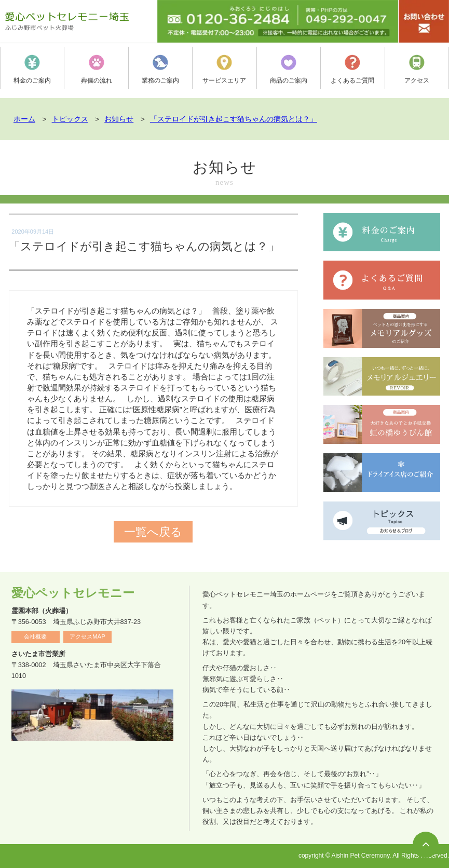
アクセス (417, 69)
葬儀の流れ (97, 69)
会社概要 (35, 636)
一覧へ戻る (153, 532)
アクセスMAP (87, 636)
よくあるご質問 (352, 69)
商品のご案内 (289, 69)
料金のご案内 (32, 69)
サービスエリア (224, 69)
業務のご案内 (160, 69)
